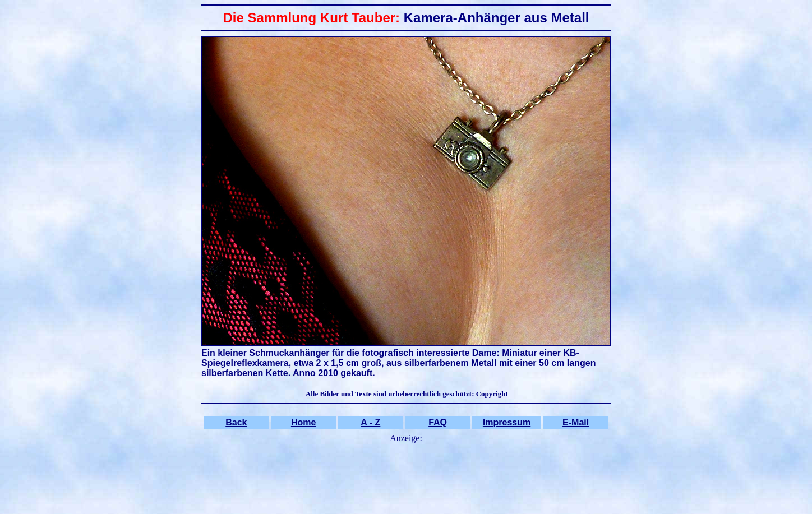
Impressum (507, 422)
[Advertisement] (406, 472)
